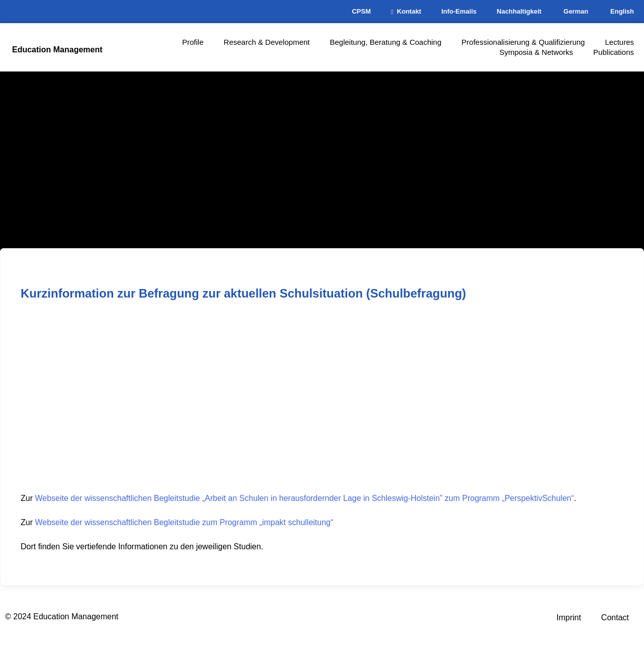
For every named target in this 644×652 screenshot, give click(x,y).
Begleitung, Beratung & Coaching (385, 42)
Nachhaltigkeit (519, 11)
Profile (193, 42)
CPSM (361, 11)
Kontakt (406, 11)
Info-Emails (459, 11)
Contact (615, 618)
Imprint (569, 618)
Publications (614, 52)
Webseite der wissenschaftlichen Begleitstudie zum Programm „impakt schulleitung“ (184, 522)
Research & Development (267, 42)
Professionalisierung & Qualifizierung (523, 42)
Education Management (57, 50)
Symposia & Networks (536, 52)
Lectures (619, 42)
